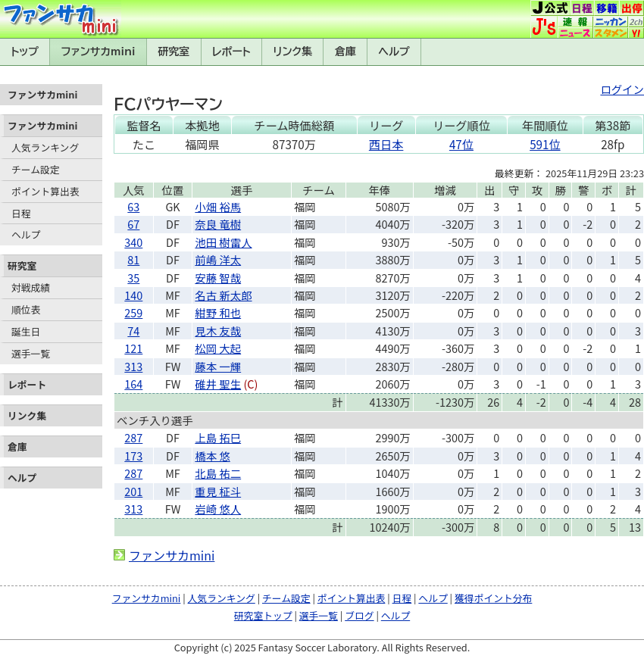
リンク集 (292, 52)
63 (133, 206)
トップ (25, 52)
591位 (545, 144)
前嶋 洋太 (218, 259)
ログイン (622, 89)
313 (133, 366)
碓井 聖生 (218, 384)
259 (133, 312)
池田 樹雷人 (223, 242)
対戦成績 (31, 287)
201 (133, 491)
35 (133, 278)
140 (133, 295)
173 (133, 456)
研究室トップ (263, 615)
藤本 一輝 (218, 366)
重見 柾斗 (218, 491)
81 (133, 259)
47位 (461, 144)
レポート (231, 52)
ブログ (359, 615)
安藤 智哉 (218, 278)
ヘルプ (394, 52)
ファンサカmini (98, 52)
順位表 (26, 309)
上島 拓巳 (218, 437)
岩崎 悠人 (218, 509)
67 (133, 224)
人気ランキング (45, 147)
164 (133, 384)
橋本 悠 (212, 456)
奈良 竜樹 (218, 224)
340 (133, 242)
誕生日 (26, 331)
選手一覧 (31, 353)
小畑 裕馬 (218, 206)
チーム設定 (36, 169)
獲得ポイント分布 (493, 598)
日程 (21, 213)
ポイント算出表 (45, 191)
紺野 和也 (218, 312)
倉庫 (345, 52)
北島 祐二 (218, 473)
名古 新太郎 (223, 295)
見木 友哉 (218, 331)
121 (133, 348)
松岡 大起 (218, 348)
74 (133, 331)
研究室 (174, 52)
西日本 (386, 144)
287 (133, 437)
